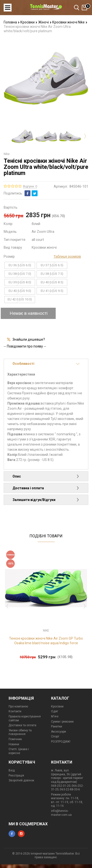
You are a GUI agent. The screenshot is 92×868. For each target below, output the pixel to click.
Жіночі (45, 22)
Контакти (15, 711)
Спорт (55, 736)
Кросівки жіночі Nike (70, 22)
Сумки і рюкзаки (62, 722)
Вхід (12, 770)
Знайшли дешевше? (29, 339)
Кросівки (29, 22)
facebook (12, 834)
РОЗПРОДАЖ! (61, 742)
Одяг (55, 711)
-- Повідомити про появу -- (25, 346)
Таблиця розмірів (67, 256)
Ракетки (57, 726)
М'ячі (55, 716)
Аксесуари (59, 732)
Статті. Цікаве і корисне (19, 751)
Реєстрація (16, 776)
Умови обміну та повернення (20, 732)
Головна (12, 22)
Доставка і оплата (46, 488)
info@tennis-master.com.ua (61, 813)
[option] (22, 136)
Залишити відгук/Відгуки (46, 500)
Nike (7, 154)
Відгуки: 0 (30, 186)
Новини (14, 744)
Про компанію (18, 706)
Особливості (46, 364)
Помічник (15, 739)
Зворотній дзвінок (21, 780)
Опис (46, 476)
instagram (21, 834)
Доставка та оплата (22, 725)
